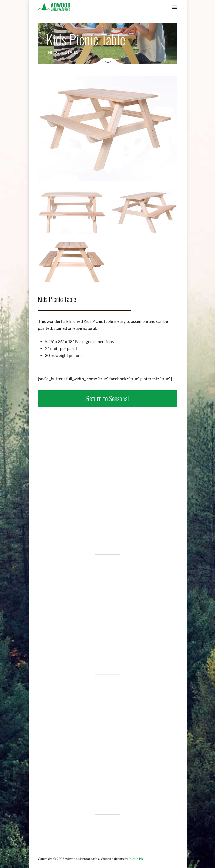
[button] (175, 7)
